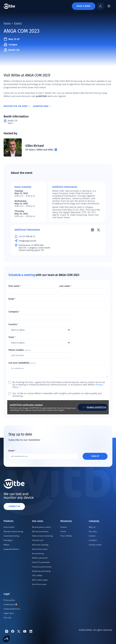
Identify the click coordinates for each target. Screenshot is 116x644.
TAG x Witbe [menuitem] (37, 575)
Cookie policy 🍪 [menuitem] (10, 604)
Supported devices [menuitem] (11, 549)
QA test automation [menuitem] (40, 531)
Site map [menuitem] (7, 618)
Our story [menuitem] (93, 531)
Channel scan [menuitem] (38, 540)
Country (14, 324)
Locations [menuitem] (93, 540)
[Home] (9, 6)
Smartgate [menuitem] (8, 540)
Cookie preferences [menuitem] (12, 609)
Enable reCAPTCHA (97, 407)
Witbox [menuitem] (6, 545)
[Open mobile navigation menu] (109, 6)
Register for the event (17, 106)
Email (12, 299)
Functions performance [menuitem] (42, 567)
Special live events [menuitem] (40, 549)
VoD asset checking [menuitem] (40, 545)
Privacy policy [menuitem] (9, 600)
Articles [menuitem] (64, 527)
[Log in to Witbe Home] (100, 6)
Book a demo (84, 6)
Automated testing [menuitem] (11, 536)
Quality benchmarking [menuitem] (41, 571)
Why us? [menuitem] (92, 527)
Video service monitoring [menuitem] (42, 536)
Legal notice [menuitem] (9, 613)
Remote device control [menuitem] (41, 527)
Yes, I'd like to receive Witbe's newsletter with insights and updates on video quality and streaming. (57, 395)
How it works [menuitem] (9, 527)
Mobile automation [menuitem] (40, 558)
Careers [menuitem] (92, 536)
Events (18, 23)
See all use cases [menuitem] (39, 584)
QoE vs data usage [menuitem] (40, 580)
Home (7, 23)
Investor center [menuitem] (95, 545)
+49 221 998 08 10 (27, 237)
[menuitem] (14, 553)
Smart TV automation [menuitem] (41, 562)
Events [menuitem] (63, 531)
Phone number (19, 350)
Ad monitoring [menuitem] (38, 553)
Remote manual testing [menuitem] (13, 531)
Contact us (14, 506)
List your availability (22, 363)
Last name (65, 286)
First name (15, 286)
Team (12, 337)
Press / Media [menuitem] (66, 536)
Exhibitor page (42, 106)
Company (14, 312)
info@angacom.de (27, 241)
